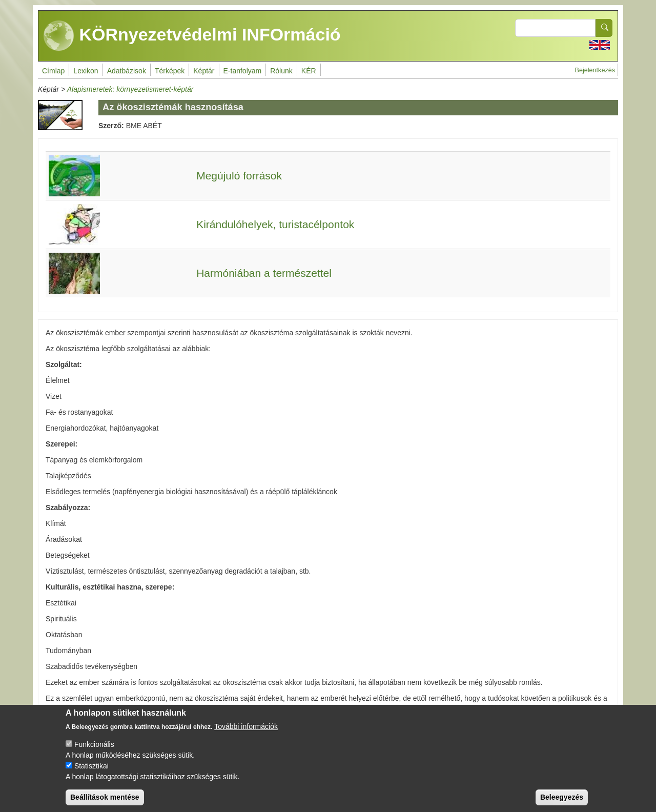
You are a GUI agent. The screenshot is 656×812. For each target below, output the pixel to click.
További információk (246, 736)
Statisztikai (91, 775)
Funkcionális (94, 754)
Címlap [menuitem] (53, 71)
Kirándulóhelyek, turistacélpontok (275, 224)
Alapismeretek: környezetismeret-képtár (130, 89)
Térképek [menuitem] (170, 71)
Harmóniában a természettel (264, 273)
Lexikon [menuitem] (86, 71)
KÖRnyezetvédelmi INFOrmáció (192, 36)
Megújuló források (239, 176)
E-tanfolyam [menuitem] (243, 71)
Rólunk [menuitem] (281, 71)
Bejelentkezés (595, 70)
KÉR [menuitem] (309, 71)
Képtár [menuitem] (204, 71)
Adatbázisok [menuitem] (127, 71)
